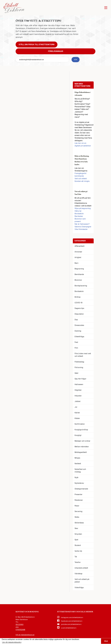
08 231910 (20, 625)
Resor (77, 506)
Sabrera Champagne (83, 227)
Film (76, 348)
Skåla (77, 517)
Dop (76, 320)
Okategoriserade (81, 489)
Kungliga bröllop (81, 430)
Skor (76, 528)
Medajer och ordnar (82, 441)
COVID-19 (78, 303)
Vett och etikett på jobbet (82, 581)
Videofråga (79, 588)
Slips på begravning (83, 208)
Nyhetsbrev (79, 483)
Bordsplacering (81, 286)
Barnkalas (79, 216)
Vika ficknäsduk (81, 229)
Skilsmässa (79, 523)
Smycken (78, 534)
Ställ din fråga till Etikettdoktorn (37, 45)
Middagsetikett (81, 452)
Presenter (78, 494)
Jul (76, 407)
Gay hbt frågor (80, 379)
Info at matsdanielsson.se (25, 635)
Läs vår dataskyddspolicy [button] (12, 642)
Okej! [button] (106, 641)
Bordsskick (79, 214)
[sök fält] (42, 60)
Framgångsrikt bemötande (80, 175)
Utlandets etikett (81, 568)
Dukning (78, 331)
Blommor (78, 280)
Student (78, 545)
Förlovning (79, 367)
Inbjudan (78, 396)
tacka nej (78, 551)
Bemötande (79, 274)
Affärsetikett (80, 246)
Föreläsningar (56, 51)
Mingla (77, 458)
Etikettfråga (79, 337)
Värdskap (78, 574)
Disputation (79, 314)
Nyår (77, 477)
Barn (76, 263)
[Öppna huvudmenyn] (106, 8)
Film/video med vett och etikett (83, 355)
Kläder (77, 418)
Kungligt (78, 435)
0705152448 (20, 630)
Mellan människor (82, 447)
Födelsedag (79, 362)
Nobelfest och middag (80, 471)
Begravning (79, 269)
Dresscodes (79, 325)
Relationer (79, 500)
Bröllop (78, 297)
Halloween (79, 384)
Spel (76, 540)
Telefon (78, 562)
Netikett (78, 464)
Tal (76, 557)
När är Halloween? (82, 224)
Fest (76, 342)
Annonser (78, 252)
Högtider (78, 390)
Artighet (78, 257)
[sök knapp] (76, 60)
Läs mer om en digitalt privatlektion (83, 144)
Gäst (76, 373)
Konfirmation (80, 424)
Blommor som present (80, 220)
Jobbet (78, 401)
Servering (78, 511)
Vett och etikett (81, 179)
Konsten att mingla (82, 181)
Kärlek (77, 413)
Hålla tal (78, 211)
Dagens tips (79, 308)
